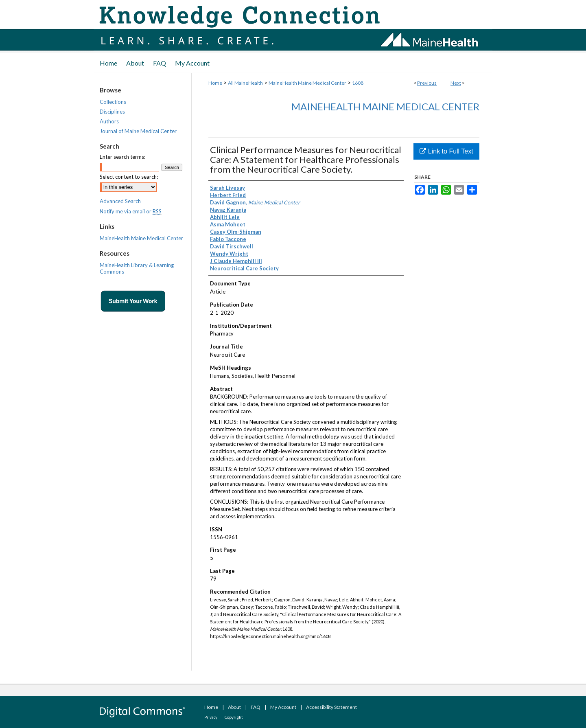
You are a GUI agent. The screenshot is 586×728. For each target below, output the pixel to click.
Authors (109, 121)
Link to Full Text (446, 151)
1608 (358, 83)
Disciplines (112, 112)
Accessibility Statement (331, 707)
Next (456, 83)
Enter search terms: (122, 157)
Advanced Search (120, 201)
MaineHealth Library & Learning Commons (137, 268)
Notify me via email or (131, 211)
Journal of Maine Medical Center (138, 131)
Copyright (234, 717)
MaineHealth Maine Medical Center (307, 83)
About (234, 707)
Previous (427, 83)
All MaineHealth (245, 83)
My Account (283, 707)
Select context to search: (129, 177)
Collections (113, 102)
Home (215, 83)
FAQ (256, 707)
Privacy (211, 717)
